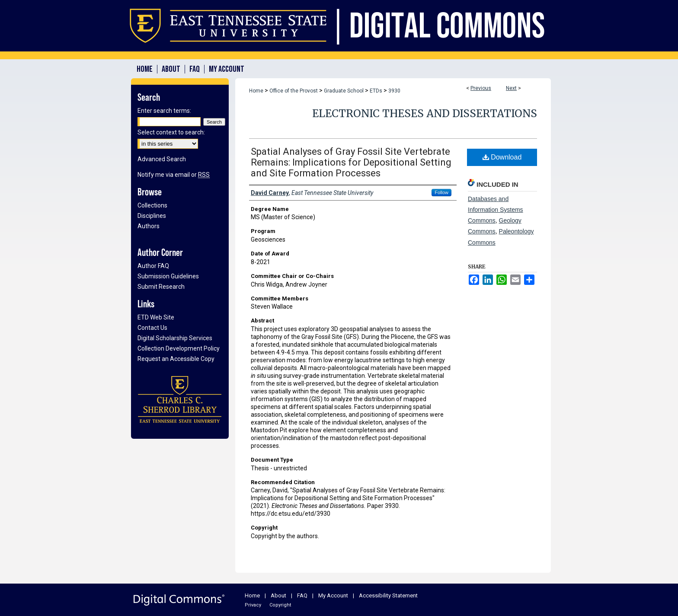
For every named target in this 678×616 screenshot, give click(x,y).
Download (502, 157)
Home (256, 91)
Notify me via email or (174, 175)
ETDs (376, 91)
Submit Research (161, 287)
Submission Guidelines (168, 276)
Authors (149, 226)
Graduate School (344, 91)
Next (511, 88)
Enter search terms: (164, 111)
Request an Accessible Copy (176, 359)
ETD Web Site (156, 317)
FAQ (302, 595)
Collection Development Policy (179, 348)
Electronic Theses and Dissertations (425, 113)
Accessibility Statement (388, 595)
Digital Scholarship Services (175, 338)
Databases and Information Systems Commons (496, 210)
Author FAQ (153, 266)
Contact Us (152, 328)
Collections (152, 205)
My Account (333, 595)
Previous (481, 88)
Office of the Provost (294, 91)
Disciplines (152, 216)
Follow (441, 192)
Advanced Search (162, 159)
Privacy (253, 605)
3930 (394, 91)
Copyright (280, 605)
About (278, 595)
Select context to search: (171, 132)
